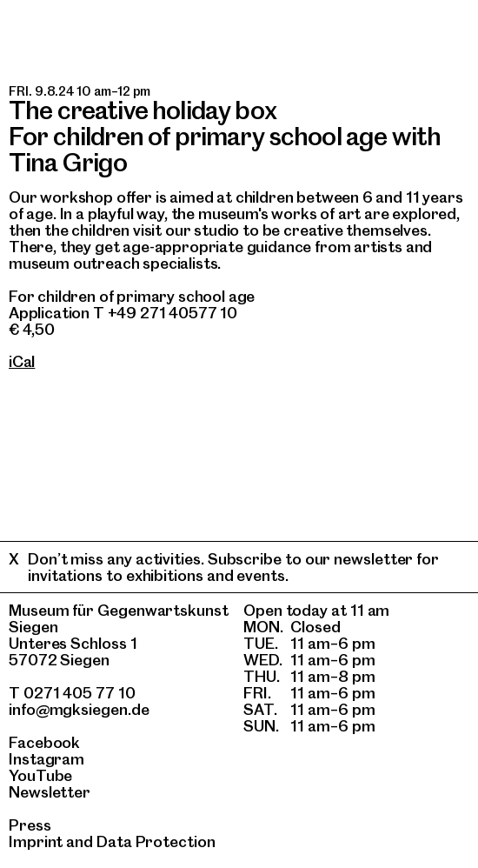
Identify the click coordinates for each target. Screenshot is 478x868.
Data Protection (156, 841)
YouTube (40, 775)
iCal (22, 361)
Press (30, 825)
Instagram (46, 759)
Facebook (44, 742)
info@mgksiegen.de (79, 709)
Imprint (36, 841)
